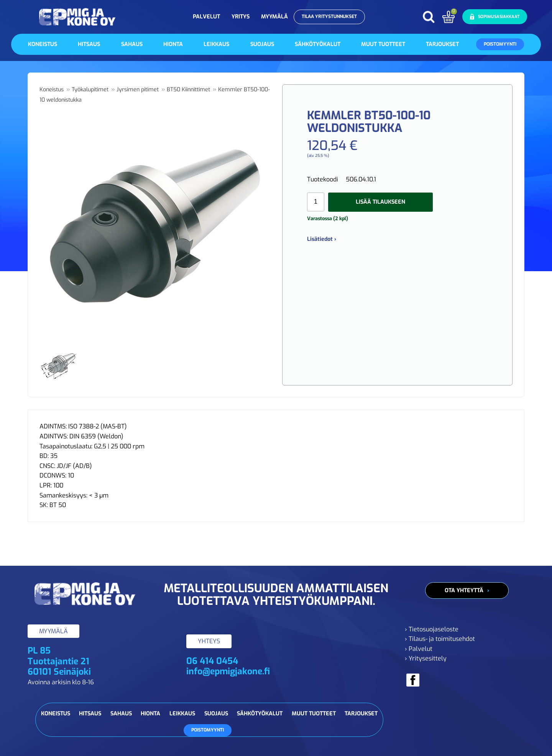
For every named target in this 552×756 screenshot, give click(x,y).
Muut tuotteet (383, 44)
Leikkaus (216, 44)
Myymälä (274, 17)
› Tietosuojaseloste (432, 629)
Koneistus (43, 44)
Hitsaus (89, 44)
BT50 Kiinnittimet (188, 90)
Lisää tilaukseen (380, 202)
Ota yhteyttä (464, 590)
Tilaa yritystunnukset (329, 16)
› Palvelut (419, 649)
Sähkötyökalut (318, 44)
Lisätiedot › (322, 239)
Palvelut (206, 17)
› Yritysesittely (426, 658)
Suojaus (262, 44)
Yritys (241, 17)
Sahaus (132, 44)
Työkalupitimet (90, 90)
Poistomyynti (500, 44)
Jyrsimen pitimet (138, 90)
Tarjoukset (442, 44)
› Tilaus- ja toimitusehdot (440, 639)
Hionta (173, 44)
